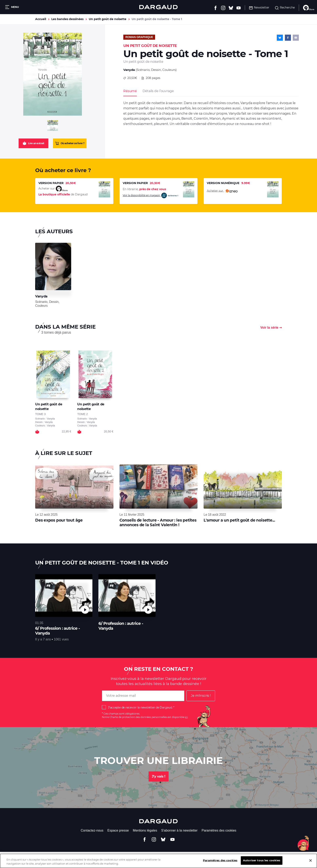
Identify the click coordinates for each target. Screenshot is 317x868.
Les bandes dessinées (67, 19)
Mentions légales (145, 830)
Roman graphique (139, 37)
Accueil (41, 19)
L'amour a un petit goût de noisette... (239, 520)
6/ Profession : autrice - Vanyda (58, 631)
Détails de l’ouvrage (158, 91)
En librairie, (144, 189)
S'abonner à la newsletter (179, 830)
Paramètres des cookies (219, 830)
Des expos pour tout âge (59, 520)
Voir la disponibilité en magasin (151, 195)
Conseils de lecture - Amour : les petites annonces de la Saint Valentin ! (158, 522)
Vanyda (129, 70)
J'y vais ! (159, 776)
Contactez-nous (92, 830)
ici (186, 717)
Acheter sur (222, 191)
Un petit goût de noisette (108, 19)
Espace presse (118, 830)
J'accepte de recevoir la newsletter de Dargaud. (140, 707)
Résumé (130, 91)
